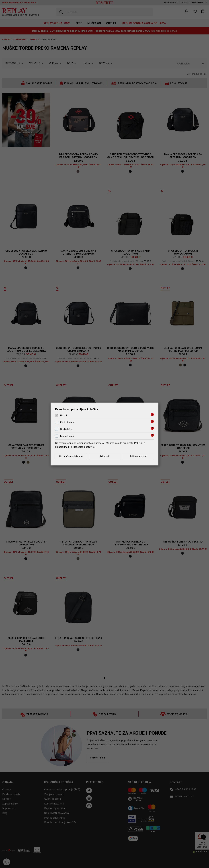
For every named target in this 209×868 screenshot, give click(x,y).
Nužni (64, 416)
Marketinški (67, 436)
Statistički (66, 429)
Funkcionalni (67, 422)
